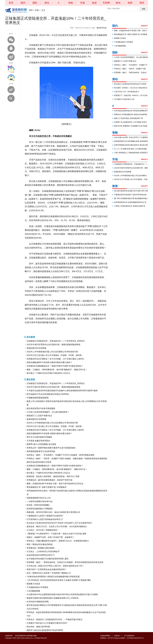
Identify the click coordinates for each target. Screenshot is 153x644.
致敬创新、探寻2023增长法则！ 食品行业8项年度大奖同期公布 (53, 512)
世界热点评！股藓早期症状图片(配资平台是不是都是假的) (51, 448)
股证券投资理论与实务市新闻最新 (41, 408)
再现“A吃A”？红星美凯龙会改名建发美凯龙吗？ (47, 569)
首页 (11, 3)
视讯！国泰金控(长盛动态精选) (40, 544)
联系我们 (117, 636)
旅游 (94, 3)
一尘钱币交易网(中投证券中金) (40, 501)
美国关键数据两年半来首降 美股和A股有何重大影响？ (49, 362)
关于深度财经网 (129, 636)
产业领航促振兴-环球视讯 (37, 587)
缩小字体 (11, 98)
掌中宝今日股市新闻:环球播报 (39, 437)
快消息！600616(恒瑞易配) (38, 505)
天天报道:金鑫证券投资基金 (38, 441)
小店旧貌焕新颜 (33, 591)
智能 (71, 3)
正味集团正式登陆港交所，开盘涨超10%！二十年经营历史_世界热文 (56, 341)
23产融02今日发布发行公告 (124, 99)
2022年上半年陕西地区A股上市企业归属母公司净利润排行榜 (52, 352)
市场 (82, 3)
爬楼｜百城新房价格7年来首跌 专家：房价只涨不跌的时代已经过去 (55, 484)
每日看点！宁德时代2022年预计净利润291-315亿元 (48, 373)
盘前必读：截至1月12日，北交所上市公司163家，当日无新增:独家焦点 (57, 526)
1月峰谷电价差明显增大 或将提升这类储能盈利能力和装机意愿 (53, 577)
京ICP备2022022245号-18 (135, 638)
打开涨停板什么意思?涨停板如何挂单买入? (45, 519)
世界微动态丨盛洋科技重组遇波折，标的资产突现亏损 (49, 480)
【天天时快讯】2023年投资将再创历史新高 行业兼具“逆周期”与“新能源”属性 (59, 580)
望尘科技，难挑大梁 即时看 (38, 627)
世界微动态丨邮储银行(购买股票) (41, 548)
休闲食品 (44, 328)
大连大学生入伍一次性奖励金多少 (127, 92)
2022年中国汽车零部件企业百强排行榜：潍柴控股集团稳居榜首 (54, 345)
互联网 (106, 3)
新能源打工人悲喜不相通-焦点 (39, 416)
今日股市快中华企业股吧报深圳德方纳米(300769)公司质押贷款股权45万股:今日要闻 (62, 594)
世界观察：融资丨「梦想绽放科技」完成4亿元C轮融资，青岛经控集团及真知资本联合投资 (65, 562)
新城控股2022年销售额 (36, 348)
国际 (35, 3)
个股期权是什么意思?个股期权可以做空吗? (45, 516)
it (59, 3)
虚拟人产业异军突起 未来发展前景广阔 (128, 118)
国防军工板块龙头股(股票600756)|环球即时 (45, 630)
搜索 (144, 9)
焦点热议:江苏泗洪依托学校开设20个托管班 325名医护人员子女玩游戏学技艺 (59, 523)
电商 (130, 3)
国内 (23, 3)
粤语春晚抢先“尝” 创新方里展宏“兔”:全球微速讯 (47, 487)
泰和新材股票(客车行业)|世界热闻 (41, 451)
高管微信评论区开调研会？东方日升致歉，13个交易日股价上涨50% (55, 359)
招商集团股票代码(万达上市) (39, 498)
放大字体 (11, 90)
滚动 (47, 3)
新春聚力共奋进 (33, 584)
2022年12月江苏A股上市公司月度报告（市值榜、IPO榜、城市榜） (55, 355)
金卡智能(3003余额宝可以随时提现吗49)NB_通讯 (48, 559)
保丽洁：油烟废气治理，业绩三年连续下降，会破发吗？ (50, 537)
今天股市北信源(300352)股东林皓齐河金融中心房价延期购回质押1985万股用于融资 (62, 391)
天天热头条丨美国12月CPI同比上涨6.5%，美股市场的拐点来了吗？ (55, 566)
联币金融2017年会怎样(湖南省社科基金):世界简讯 (48, 394)
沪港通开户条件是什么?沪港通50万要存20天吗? (47, 623)
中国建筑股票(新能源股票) (38, 398)
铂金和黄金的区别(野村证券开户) (41, 555)
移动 (118, 3)
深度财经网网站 (105, 636)
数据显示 (50, 328)
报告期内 (38, 328)
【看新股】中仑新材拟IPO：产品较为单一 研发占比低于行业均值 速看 (56, 534)
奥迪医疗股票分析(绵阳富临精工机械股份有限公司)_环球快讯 (53, 598)
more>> (144, 26)
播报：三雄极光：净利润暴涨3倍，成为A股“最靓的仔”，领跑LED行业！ (57, 370)
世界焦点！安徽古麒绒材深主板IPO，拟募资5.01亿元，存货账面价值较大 (58, 541)
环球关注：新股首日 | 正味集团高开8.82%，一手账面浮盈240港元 (55, 619)
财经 (142, 3)
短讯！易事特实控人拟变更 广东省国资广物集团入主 (49, 573)
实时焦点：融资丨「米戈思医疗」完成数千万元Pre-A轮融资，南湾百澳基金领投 (60, 455)
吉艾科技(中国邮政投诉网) (38, 602)
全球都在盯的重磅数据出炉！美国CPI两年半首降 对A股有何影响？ (55, 366)
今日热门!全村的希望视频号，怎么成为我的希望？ (48, 412)
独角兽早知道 (101, 28)
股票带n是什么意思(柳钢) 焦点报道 (41, 444)
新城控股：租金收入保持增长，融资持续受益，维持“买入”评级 (53, 476)
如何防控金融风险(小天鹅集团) (40, 509)
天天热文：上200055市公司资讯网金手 (43, 552)
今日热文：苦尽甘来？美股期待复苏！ (43, 530)
